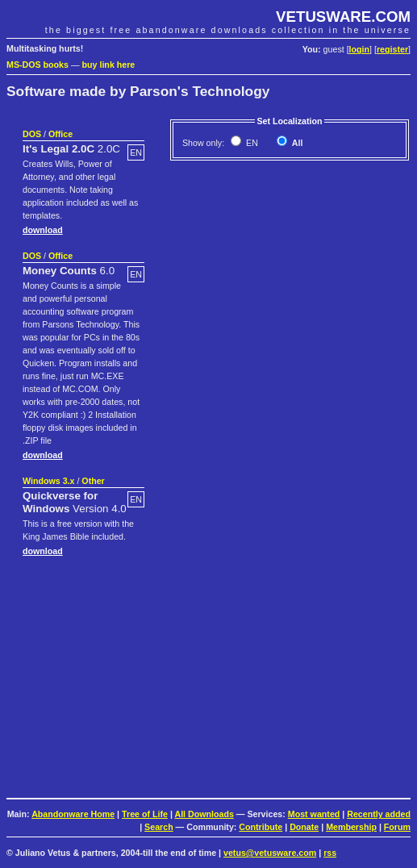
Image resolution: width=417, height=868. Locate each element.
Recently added (379, 814)
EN (251, 143)
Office (60, 134)
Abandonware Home (73, 814)
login (359, 49)
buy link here (109, 65)
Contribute (261, 827)
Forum (397, 827)
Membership (351, 827)
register (392, 49)
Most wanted (314, 814)
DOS (32, 134)
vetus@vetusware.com (270, 853)
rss (330, 853)
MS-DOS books (38, 65)
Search (159, 827)
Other (93, 481)
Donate (304, 827)
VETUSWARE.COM (343, 17)
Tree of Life (145, 814)
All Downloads (204, 814)
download (43, 230)
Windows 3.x (48, 481)
